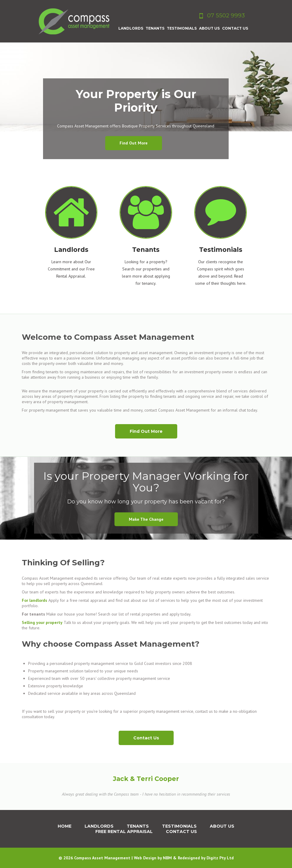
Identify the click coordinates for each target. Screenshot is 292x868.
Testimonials (179, 826)
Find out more (134, 143)
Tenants (138, 826)
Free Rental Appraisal (124, 832)
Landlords (99, 826)
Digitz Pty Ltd (220, 858)
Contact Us (146, 738)
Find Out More (146, 431)
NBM (167, 858)
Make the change (146, 519)
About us (222, 826)
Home (65, 826)
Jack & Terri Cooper (146, 779)
